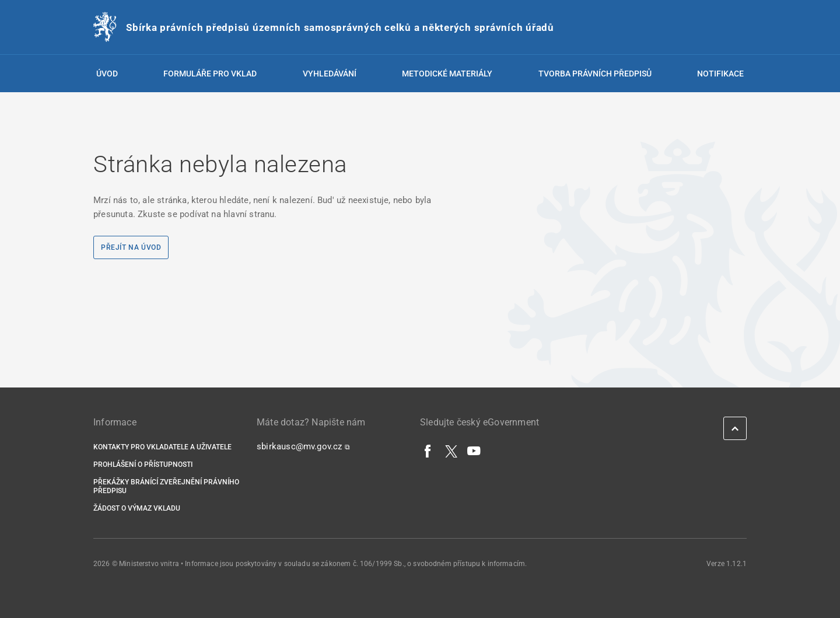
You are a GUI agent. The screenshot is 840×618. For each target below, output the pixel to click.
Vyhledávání (330, 74)
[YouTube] (474, 451)
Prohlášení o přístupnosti (143, 465)
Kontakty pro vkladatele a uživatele (162, 447)
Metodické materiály (447, 74)
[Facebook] (428, 451)
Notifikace (720, 74)
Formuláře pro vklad (210, 74)
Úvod (107, 74)
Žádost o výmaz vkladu (137, 508)
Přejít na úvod (131, 247)
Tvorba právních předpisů (595, 74)
